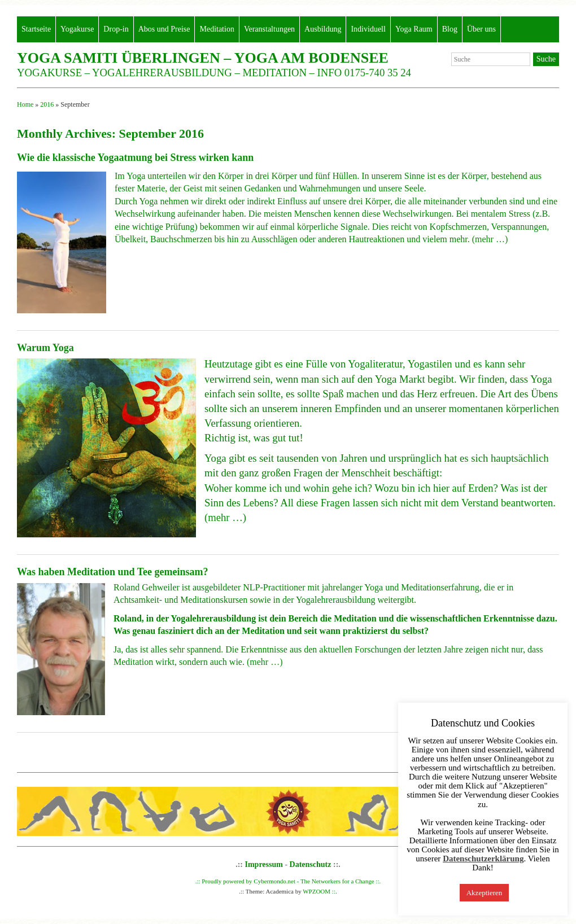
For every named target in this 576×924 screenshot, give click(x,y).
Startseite (36, 29)
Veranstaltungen (269, 29)
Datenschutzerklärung (483, 859)
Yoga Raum (414, 29)
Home (25, 104)
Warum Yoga (45, 348)
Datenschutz (311, 864)
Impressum (264, 864)
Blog (450, 29)
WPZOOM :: (319, 891)
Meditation (217, 29)
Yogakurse (77, 29)
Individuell (368, 29)
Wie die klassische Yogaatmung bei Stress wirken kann (135, 157)
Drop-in (116, 29)
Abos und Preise (164, 29)
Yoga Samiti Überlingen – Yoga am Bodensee (203, 58)
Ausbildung (323, 29)
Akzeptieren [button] (485, 893)
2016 (47, 104)
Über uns (481, 29)
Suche (546, 59)
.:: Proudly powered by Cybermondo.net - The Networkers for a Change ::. (288, 881)
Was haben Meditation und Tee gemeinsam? (113, 572)
